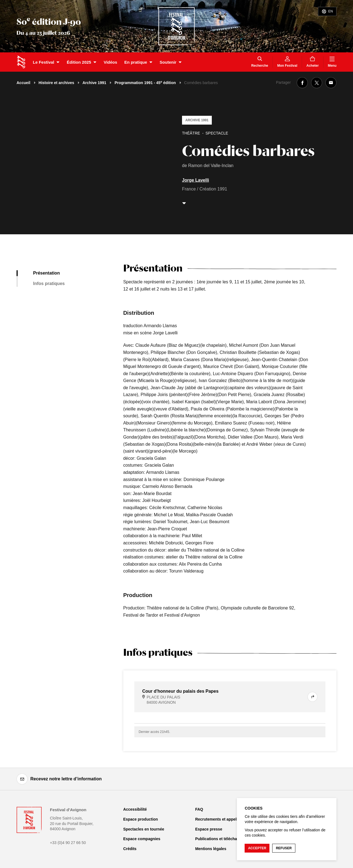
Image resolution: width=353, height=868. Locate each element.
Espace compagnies (142, 839)
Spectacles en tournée (144, 829)
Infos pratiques (49, 283)
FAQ (199, 809)
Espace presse (209, 829)
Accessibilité (135, 809)
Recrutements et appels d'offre (224, 819)
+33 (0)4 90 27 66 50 (68, 843)
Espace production (141, 819)
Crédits (130, 849)
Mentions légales (211, 849)
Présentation (46, 273)
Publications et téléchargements (225, 839)
